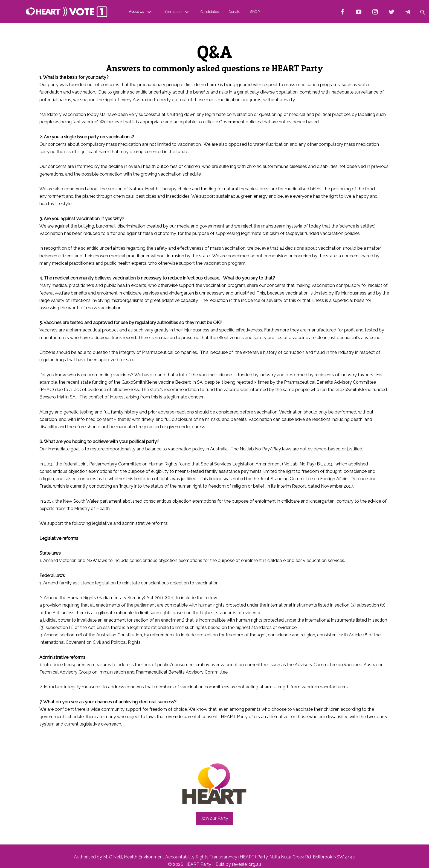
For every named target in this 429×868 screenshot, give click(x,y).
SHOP (255, 12)
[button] (422, 12)
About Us (141, 12)
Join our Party (215, 818)
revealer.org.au (247, 864)
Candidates (210, 12)
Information (177, 12)
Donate (234, 12)
